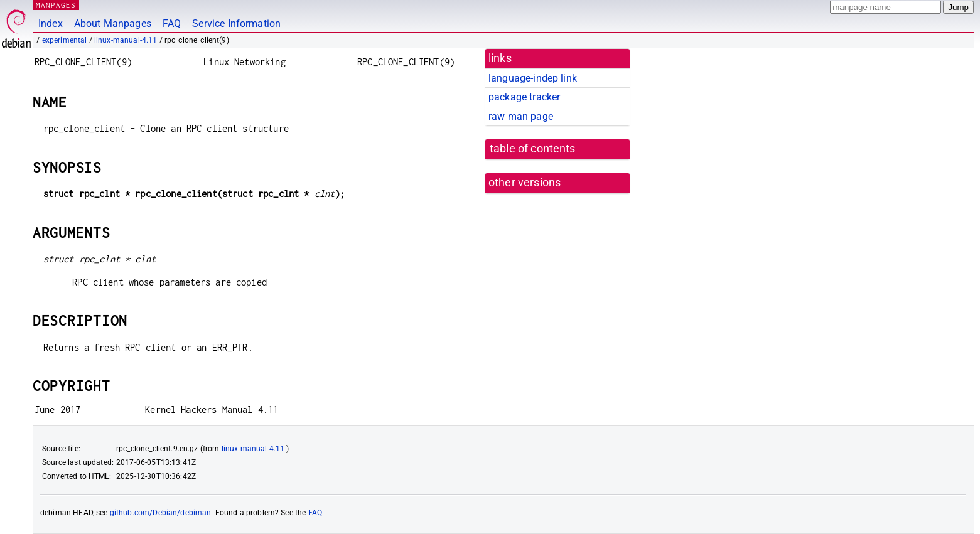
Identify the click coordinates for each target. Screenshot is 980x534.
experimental (65, 40)
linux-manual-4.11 (126, 40)
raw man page (521, 116)
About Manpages (113, 24)
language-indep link (533, 78)
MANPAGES (56, 5)
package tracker (524, 97)
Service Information (236, 24)
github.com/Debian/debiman (161, 513)
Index (51, 24)
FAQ (172, 24)
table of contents (533, 149)
